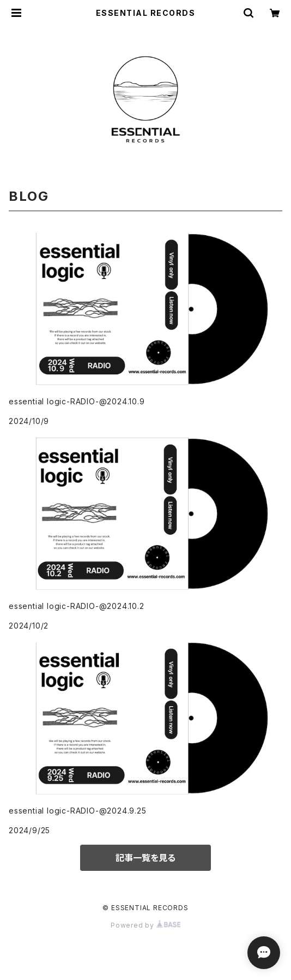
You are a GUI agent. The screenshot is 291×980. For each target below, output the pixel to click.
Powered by (145, 925)
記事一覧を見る (145, 858)
